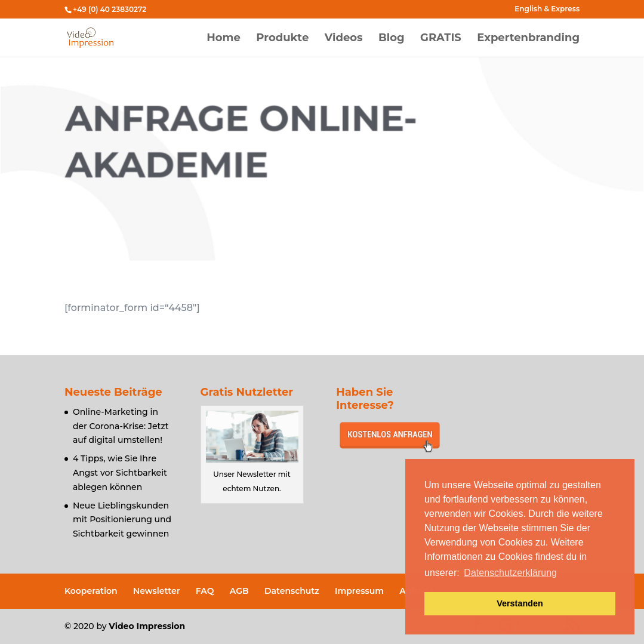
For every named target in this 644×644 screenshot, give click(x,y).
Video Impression (147, 626)
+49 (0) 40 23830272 (110, 9)
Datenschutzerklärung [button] (510, 573)
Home (224, 39)
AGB (239, 591)
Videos (344, 39)
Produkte (282, 39)
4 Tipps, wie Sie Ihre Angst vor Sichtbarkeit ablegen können (120, 473)
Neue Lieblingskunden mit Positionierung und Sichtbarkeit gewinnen (122, 520)
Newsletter (157, 591)
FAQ (205, 591)
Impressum (359, 591)
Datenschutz (292, 591)
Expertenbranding (528, 39)
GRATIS (441, 39)
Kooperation (91, 591)
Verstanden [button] (520, 603)
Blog (392, 39)
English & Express (547, 9)
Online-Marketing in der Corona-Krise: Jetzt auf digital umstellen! (121, 426)
